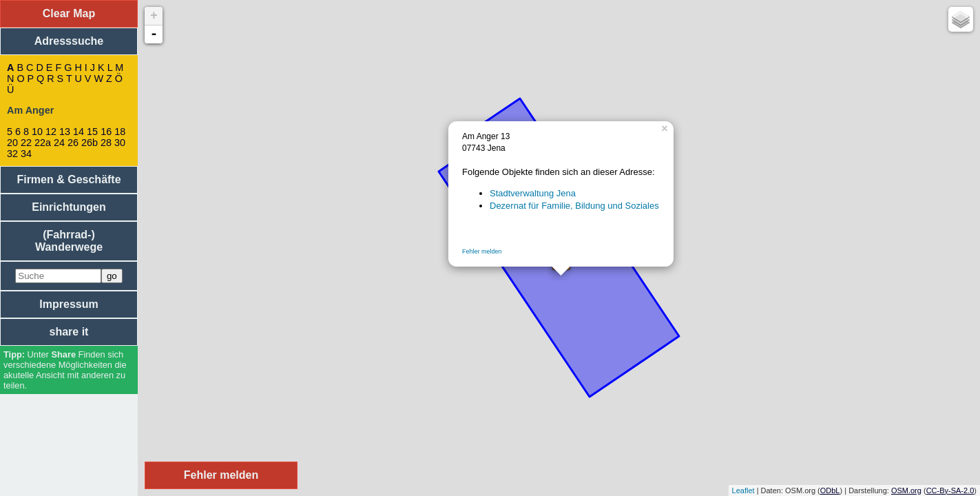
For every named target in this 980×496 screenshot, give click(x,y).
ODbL (830, 490)
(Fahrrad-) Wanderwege (69, 241)
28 (106, 143)
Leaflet (743, 490)
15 (92, 132)
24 (59, 143)
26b (90, 143)
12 (51, 132)
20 (12, 143)
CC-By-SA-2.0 (950, 490)
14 (79, 132)
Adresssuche (69, 41)
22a (43, 143)
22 (26, 143)
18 (120, 132)
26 (73, 143)
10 (37, 132)
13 (65, 132)
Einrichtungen (69, 207)
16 (106, 132)
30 (120, 143)
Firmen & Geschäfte (69, 179)
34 (26, 154)
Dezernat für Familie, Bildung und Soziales (574, 206)
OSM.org (906, 490)
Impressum (69, 304)
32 (12, 154)
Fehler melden (482, 251)
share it (69, 332)
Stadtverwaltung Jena (533, 193)
